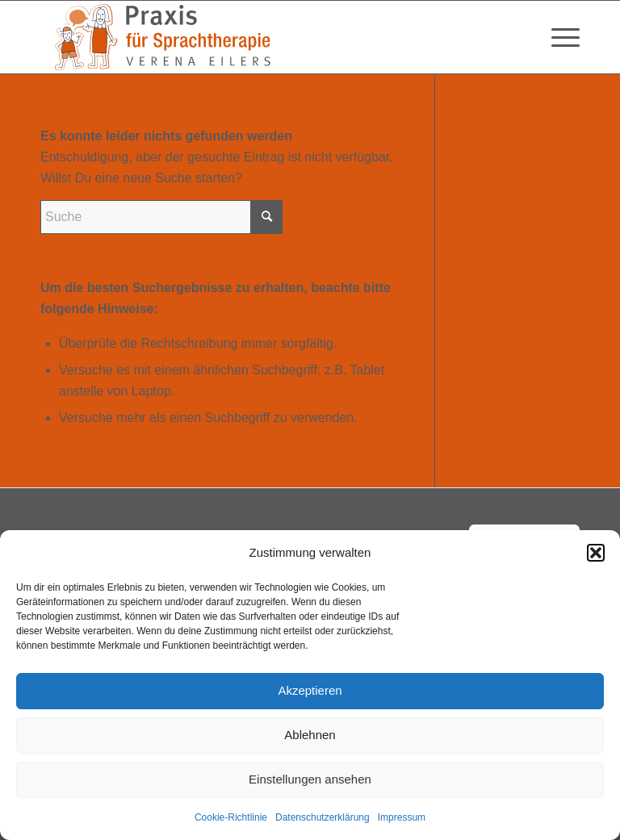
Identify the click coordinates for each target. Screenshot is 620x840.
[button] (596, 553)
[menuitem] (557, 37)
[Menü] (557, 37)
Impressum (402, 817)
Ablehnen (310, 735)
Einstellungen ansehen (310, 779)
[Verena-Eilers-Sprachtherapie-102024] (161, 37)
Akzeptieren (310, 690)
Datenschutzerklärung (323, 817)
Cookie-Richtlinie (231, 817)
